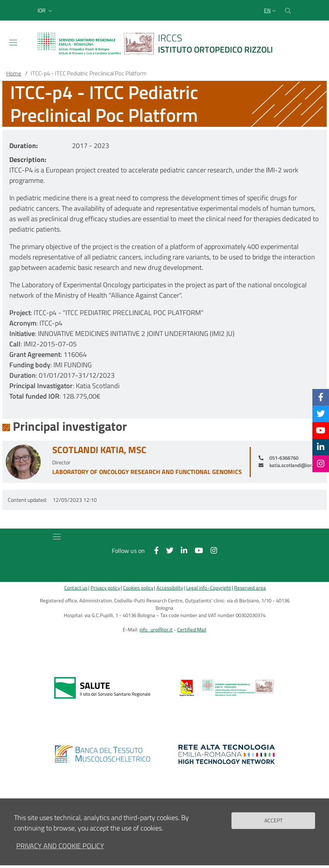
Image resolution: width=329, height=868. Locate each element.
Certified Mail (192, 630)
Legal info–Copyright (209, 588)
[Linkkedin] (321, 447)
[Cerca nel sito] (288, 10)
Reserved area (250, 588)
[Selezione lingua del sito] (271, 10)
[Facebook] (321, 397)
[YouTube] (320, 430)
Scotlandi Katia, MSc (99, 450)
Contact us (76, 588)
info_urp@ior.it (156, 630)
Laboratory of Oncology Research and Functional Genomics (147, 472)
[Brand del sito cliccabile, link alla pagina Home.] (160, 43)
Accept (273, 820)
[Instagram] (321, 464)
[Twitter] (321, 414)
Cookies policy (138, 588)
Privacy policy (105, 588)
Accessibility (170, 588)
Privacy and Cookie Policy (60, 846)
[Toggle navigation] (13, 43)
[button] (46, 10)
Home (14, 73)
